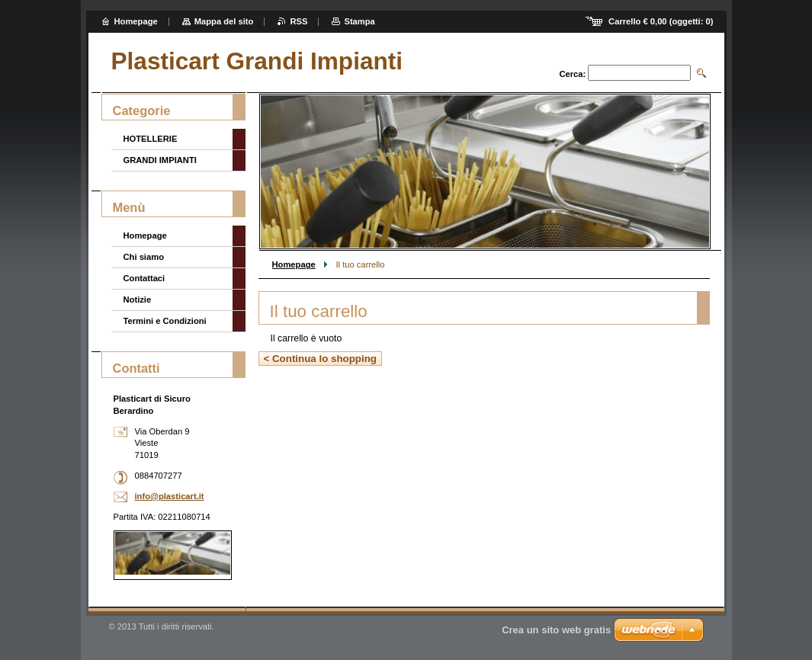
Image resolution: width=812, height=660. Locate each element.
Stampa (359, 21)
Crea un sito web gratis (556, 630)
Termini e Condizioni (165, 321)
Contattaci (144, 278)
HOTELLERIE (151, 139)
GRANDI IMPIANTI (160, 160)
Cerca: (572, 74)
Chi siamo (144, 257)
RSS (298, 21)
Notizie (138, 300)
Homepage (294, 264)
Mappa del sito (224, 21)
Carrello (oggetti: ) (661, 21)
